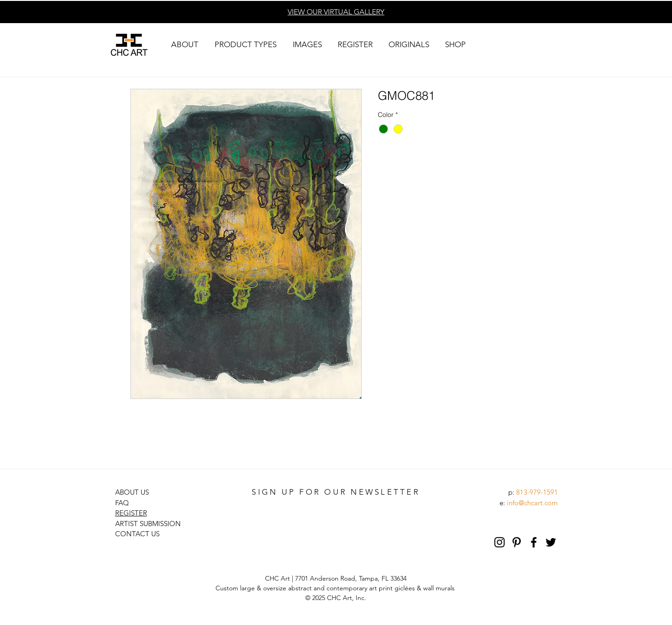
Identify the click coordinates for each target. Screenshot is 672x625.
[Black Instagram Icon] (499, 542)
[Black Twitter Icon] (551, 542)
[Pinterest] (517, 542)
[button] (185, 45)
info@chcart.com (532, 503)
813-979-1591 (537, 492)
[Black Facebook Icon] (534, 542)
